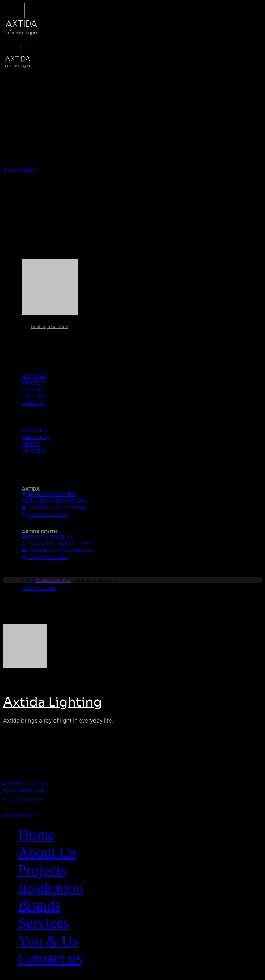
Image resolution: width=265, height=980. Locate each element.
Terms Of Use (39, 588)
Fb (6, 816)
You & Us (33, 403)
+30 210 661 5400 (45, 514)
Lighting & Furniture (49, 327)
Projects (34, 383)
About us (34, 376)
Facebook (35, 431)
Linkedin (33, 451)
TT (22, 816)
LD (31, 816)
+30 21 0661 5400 (23, 800)
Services (33, 396)
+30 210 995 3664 (45, 557)
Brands (32, 390)
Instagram (36, 437)
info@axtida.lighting (54, 508)
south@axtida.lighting (57, 550)
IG (14, 816)
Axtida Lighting (53, 581)
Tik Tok (31, 444)
